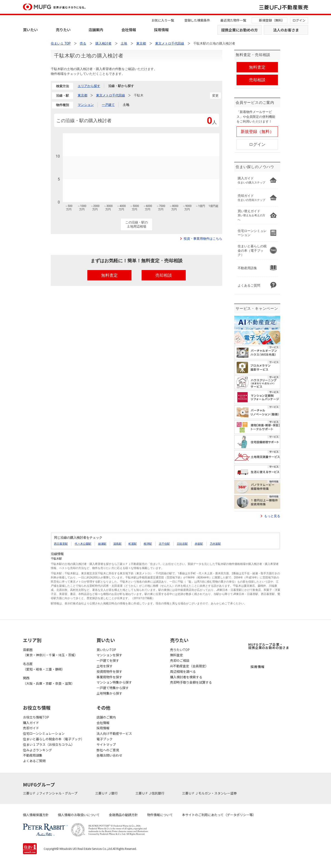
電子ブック (105, 739)
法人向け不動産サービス (114, 733)
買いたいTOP (106, 650)
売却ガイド (31, 728)
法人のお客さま (286, 30)
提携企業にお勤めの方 (240, 30)
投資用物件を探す (109, 671)
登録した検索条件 (197, 20)
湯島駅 (117, 544)
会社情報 (129, 30)
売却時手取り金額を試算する (191, 682)
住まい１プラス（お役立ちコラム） (49, 744)
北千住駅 (164, 544)
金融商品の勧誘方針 (123, 815)
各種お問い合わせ (109, 755)
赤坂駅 (199, 544)
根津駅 (148, 544)
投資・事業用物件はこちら (203, 239)
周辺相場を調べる (183, 671)
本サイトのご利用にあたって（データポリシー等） (219, 815)
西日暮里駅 (61, 544)
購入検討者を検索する (186, 677)
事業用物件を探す (109, 677)
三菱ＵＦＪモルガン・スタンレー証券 (210, 793)
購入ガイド (31, 723)
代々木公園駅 (83, 544)
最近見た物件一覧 (233, 20)
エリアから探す (89, 86)
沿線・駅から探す (121, 86)
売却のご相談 (180, 660)
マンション (86, 105)
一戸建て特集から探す (113, 688)
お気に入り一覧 (163, 20)
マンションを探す (109, 655)
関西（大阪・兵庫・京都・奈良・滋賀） (49, 681)
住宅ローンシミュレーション (44, 733)
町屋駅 (133, 544)
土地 (126, 105)
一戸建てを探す (108, 660)
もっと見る (272, 516)
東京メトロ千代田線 (111, 95)
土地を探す (105, 666)
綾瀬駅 (102, 544)
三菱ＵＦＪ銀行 (107, 793)
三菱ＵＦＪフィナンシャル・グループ (51, 793)
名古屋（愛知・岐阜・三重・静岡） (44, 666)
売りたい (63, 30)
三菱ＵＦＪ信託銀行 (150, 793)
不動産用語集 (33, 755)
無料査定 (177, 655)
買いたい (30, 30)
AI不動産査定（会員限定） (189, 666)
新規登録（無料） (272, 20)
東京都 (83, 95)
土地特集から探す (109, 693)
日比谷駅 (182, 544)
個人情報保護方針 (36, 815)
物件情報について (160, 815)
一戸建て (108, 105)
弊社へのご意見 (108, 750)
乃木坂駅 (215, 544)
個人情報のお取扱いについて (79, 815)
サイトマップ (106, 744)
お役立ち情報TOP (36, 717)
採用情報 (161, 30)
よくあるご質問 (34, 761)
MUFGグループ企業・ (269, 646)
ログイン (299, 20)
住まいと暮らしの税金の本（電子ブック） (54, 739)
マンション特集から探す (114, 682)
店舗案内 (96, 30)
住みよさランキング (37, 750)
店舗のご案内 (106, 717)
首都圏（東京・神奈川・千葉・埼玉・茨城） (50, 652)
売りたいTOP (180, 650)
